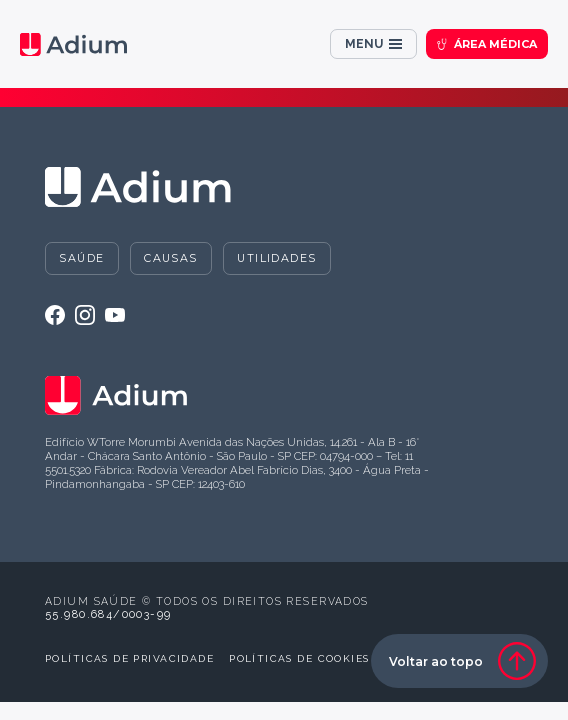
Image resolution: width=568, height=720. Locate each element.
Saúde (81, 258)
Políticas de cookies (299, 658)
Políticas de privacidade (129, 658)
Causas (171, 258)
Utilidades (276, 258)
